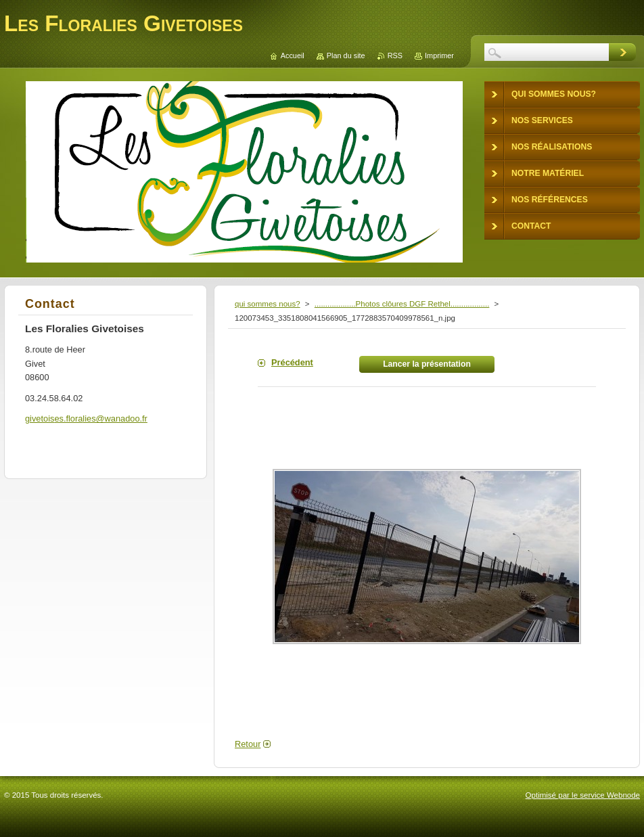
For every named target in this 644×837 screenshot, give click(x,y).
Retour (248, 744)
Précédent (292, 362)
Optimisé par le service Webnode (583, 795)
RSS (395, 55)
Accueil (293, 55)
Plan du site (346, 55)
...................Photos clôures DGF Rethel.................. (402, 304)
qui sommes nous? (268, 304)
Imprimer (439, 55)
